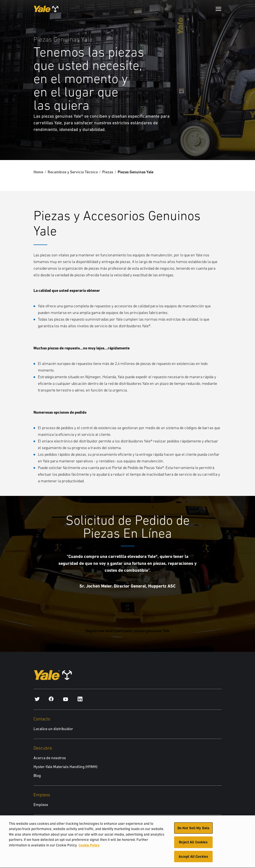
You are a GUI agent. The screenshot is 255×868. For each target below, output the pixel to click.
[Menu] (218, 9)
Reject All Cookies (193, 844)
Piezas (108, 172)
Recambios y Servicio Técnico (73, 172)
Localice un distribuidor (53, 729)
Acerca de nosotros (50, 758)
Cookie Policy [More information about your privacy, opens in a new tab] (89, 847)
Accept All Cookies (193, 858)
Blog (37, 776)
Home (38, 172)
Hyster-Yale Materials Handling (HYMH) (65, 767)
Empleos (41, 805)
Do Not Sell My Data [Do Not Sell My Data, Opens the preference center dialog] (193, 830)
